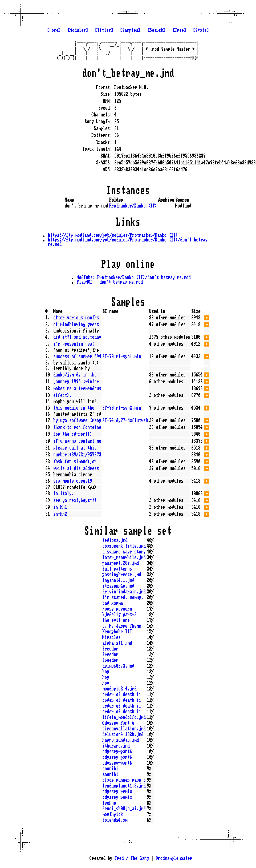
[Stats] (201, 30)
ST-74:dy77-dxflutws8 (125, 420)
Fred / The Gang (132, 858)
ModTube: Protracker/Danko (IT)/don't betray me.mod (134, 277)
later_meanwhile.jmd (124, 557)
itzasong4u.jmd (118, 586)
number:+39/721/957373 (77, 455)
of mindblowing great (76, 325)
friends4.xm (115, 820)
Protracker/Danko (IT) (133, 206)
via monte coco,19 (73, 481)
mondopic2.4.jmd (119, 689)
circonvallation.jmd (124, 729)
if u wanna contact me (77, 441)
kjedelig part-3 (119, 615)
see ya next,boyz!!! (75, 500)
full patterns (117, 569)
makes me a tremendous (77, 388)
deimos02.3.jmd (118, 666)
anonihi (110, 769)
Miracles (111, 637)
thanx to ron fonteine (77, 427)
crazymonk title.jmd (124, 546)
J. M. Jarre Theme (122, 626)
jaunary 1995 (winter (76, 382)
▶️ (207, 317)
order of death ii (122, 694)
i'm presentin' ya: (74, 344)
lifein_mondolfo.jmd (124, 717)
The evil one (116, 620)
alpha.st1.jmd (117, 643)
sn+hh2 (60, 514)
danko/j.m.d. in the (75, 375)
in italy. (64, 494)
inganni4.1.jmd (118, 580)
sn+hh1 (60, 507)
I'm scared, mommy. (123, 597)
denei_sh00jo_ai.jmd (124, 809)
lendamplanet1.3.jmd (124, 786)
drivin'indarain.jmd (124, 592)
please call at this (75, 448)
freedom (110, 649)
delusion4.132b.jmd (123, 734)
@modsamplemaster (174, 858)
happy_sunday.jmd (121, 740)
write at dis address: (77, 468)
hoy (106, 672)
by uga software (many (77, 420)
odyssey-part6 (117, 752)
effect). (62, 395)
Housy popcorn (117, 609)
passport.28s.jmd (121, 563)
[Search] (157, 30)
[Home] (54, 30)
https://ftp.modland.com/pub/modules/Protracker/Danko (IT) (113, 235)
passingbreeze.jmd (122, 575)
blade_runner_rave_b (124, 780)
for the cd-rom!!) (73, 434)
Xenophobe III (117, 632)
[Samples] (130, 30)
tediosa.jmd (115, 540)
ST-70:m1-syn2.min (122, 408)
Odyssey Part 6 (118, 723)
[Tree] (179, 30)
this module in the (74, 408)
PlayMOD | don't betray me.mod (110, 282)
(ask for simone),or (75, 462)
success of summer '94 (77, 357)
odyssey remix (117, 792)
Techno (109, 803)
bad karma (113, 603)
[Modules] (78, 30)
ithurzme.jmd (116, 746)
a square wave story (124, 552)
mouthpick (113, 814)
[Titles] (104, 30)
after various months (76, 318)
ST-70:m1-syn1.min (122, 357)
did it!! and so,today (77, 337)
